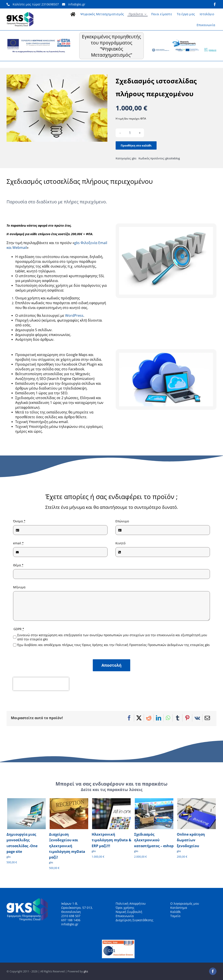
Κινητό (120, 543)
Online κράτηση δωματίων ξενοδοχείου (191, 840)
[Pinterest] (187, 718)
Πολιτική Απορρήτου (131, 903)
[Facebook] (129, 718)
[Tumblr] (177, 718)
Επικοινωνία (125, 916)
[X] (139, 718)
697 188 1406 (71, 920)
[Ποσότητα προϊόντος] (130, 133)
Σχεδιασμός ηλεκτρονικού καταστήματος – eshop (154, 840)
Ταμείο (175, 916)
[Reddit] (149, 718)
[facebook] (215, 4)
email (18, 543)
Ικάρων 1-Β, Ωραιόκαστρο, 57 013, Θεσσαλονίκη (77, 908)
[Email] (207, 718)
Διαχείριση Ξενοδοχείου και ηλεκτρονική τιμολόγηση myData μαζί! (67, 846)
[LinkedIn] (159, 718)
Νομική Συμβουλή (129, 912)
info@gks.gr (74, 4)
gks (134, 158)
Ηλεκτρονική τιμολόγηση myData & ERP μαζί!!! (111, 840)
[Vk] (197, 718)
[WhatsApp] (168, 718)
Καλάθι (176, 912)
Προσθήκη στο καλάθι (136, 145)
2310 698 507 (71, 916)
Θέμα (18, 565)
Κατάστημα (179, 908)
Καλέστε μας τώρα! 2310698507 (33, 4)
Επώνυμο (122, 521)
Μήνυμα (19, 587)
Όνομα (19, 521)
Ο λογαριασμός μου (185, 903)
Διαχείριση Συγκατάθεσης (134, 920)
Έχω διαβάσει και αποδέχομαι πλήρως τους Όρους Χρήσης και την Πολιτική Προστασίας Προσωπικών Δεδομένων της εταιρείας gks (113, 645)
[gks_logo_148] (20, 14)
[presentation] (41, 684)
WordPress (74, 315)
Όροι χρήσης (125, 908)
